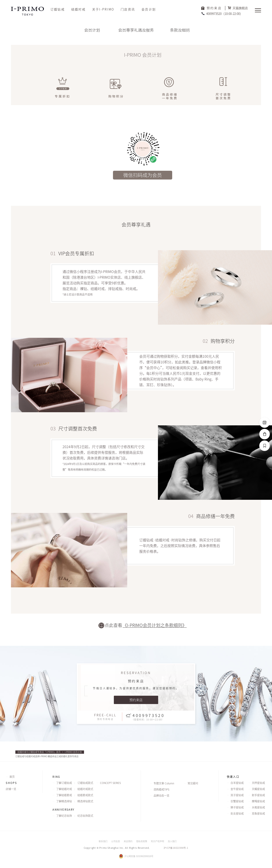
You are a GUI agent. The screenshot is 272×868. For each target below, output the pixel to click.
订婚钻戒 (58, 9)
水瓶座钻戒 (258, 807)
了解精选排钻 (64, 801)
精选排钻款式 (85, 801)
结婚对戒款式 (85, 789)
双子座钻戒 (237, 795)
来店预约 (128, 841)
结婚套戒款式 (85, 795)
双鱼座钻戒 (258, 813)
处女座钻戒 (237, 813)
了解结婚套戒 (64, 795)
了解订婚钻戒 (64, 783)
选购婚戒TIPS (161, 789)
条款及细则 (180, 30)
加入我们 (172, 841)
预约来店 (214, 8)
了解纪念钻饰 (64, 816)
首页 (12, 777)
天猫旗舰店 (240, 8)
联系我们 (103, 841)
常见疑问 (193, 783)
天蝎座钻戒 (258, 789)
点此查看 (113, 625)
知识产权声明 (157, 841)
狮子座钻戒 (237, 807)
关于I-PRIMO (103, 9)
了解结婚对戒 (64, 789)
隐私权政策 (142, 841)
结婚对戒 (78, 9)
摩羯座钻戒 (258, 801)
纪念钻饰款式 (85, 816)
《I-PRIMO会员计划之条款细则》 (155, 625)
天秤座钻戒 (258, 783)
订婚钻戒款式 (85, 783)
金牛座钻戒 (237, 789)
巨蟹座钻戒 (237, 801)
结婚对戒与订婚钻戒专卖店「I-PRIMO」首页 (39, 752)
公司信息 (116, 841)
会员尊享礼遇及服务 (136, 30)
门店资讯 (128, 9)
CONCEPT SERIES (110, 783)
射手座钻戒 (258, 795)
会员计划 (149, 9)
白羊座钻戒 (237, 783)
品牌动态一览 (161, 796)
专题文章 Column (164, 783)
